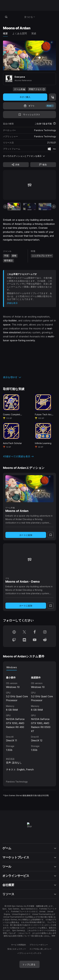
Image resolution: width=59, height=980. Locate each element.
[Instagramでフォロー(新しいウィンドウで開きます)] (45, 632)
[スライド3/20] (45, 207)
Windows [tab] (12, 667)
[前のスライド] (5, 207)
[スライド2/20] (29, 207)
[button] (30, 377)
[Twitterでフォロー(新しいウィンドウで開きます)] (24, 632)
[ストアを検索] (6, 17)
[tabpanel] (30, 711)
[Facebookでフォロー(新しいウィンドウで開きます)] (35, 632)
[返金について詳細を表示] (54, 124)
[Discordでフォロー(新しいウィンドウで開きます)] (24, 640)
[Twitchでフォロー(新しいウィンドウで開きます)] (14, 640)
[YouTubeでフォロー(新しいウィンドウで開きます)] (35, 640)
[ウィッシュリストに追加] (30, 115)
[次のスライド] (54, 207)
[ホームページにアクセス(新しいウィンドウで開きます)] (14, 632)
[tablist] (30, 667)
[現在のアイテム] (14, 207)
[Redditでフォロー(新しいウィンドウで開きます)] (45, 640)
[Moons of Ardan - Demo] (30, 559)
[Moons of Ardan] (30, 489)
